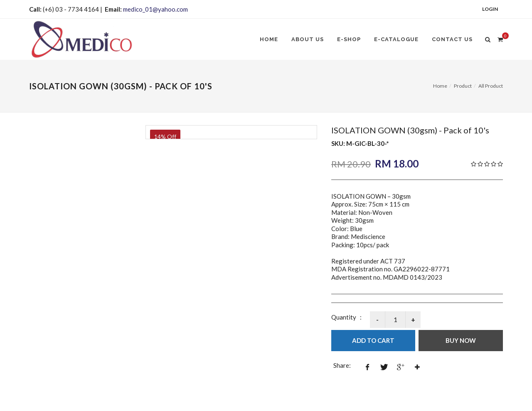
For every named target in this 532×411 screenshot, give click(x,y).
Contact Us (452, 39)
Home (269, 39)
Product (463, 86)
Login (490, 9)
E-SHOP (349, 39)
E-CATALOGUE (396, 39)
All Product (491, 86)
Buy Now (461, 340)
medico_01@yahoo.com (155, 9)
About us (308, 39)
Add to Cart (373, 340)
